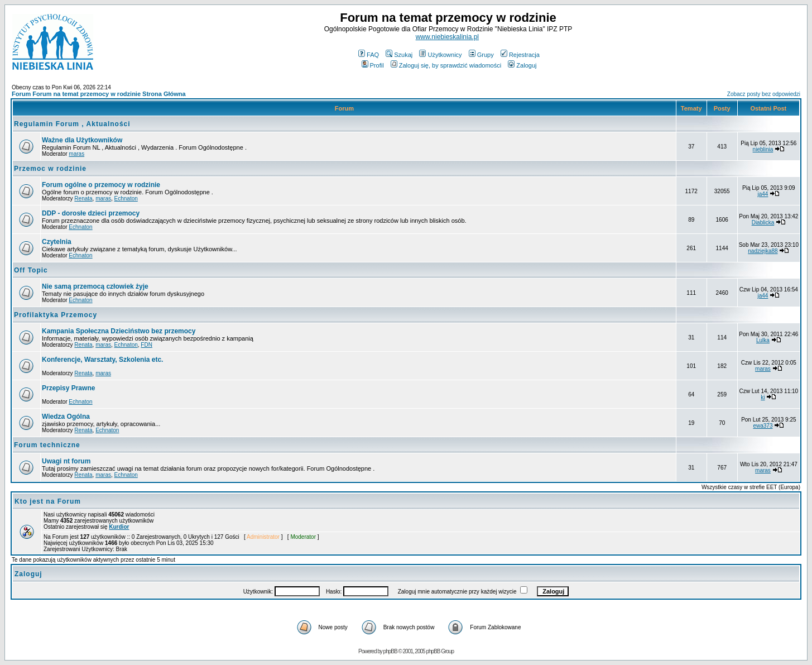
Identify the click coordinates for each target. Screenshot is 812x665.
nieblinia (763, 149)
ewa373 (763, 426)
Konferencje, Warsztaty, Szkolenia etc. (102, 360)
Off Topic (31, 270)
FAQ (369, 55)
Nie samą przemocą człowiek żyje (95, 286)
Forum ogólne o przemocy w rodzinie (101, 185)
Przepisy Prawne (68, 388)
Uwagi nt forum (66, 461)
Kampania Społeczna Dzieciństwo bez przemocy (119, 331)
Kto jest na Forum (48, 501)
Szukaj (399, 55)
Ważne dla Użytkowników (82, 140)
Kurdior (119, 527)
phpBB (390, 651)
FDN (146, 345)
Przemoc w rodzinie (50, 169)
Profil (373, 65)
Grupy (481, 55)
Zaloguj (522, 65)
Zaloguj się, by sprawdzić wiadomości (446, 65)
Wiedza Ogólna (66, 417)
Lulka (763, 340)
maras (76, 154)
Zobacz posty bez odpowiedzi (764, 94)
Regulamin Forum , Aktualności (72, 124)
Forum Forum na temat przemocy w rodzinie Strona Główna (99, 94)
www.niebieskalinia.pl (447, 37)
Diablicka (763, 223)
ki (763, 397)
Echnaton (126, 198)
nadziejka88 (763, 251)
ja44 (763, 194)
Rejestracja (520, 55)
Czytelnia (57, 242)
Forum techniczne (47, 445)
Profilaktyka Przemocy (56, 315)
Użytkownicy (440, 55)
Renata (83, 198)
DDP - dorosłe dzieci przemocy (91, 213)
